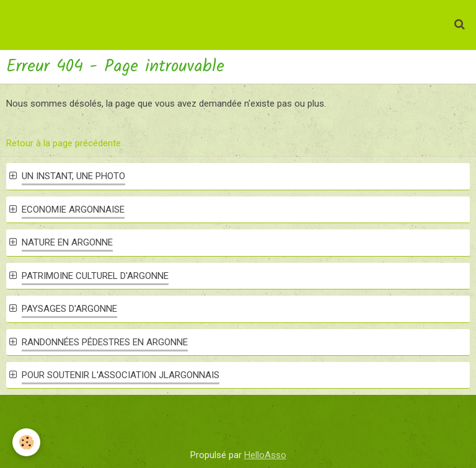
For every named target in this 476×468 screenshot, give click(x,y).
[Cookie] (26, 442)
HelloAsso (265, 455)
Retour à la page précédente (64, 143)
